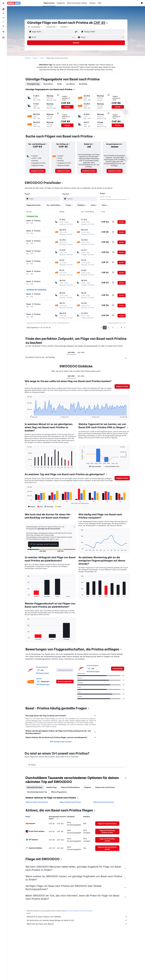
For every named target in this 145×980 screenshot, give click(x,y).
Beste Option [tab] (48, 84)
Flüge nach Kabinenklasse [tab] (70, 787)
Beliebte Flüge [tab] (52, 787)
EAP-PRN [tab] (71, 353)
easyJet (39, 678)
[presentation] (107, 23)
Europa (35, 58)
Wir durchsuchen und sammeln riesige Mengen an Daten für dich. (77, 920)
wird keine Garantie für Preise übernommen (79, 911)
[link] (38, 171)
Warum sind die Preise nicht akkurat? (77, 924)
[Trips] (3, 32)
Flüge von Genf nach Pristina (104, 802)
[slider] (128, 199)
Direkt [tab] (59, 84)
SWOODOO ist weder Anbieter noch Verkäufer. (77, 917)
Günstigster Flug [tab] (33, 84)
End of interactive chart (26, 416)
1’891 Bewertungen (43, 684)
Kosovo (42, 58)
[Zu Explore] (3, 26)
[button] (3, 3)
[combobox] (35, 27)
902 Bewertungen (42, 673)
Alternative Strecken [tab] (35, 787)
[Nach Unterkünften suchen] (3, 13)
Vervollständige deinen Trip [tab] (37, 792)
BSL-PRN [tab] (81, 353)
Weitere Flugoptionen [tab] (59, 792)
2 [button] (109, 327)
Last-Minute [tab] (70, 84)
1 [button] (105, 327)
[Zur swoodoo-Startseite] (14, 3)
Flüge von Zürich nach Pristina (37, 802)
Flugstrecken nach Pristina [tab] (105, 787)
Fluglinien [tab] (88, 787)
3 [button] (113, 327)
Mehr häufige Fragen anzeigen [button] (61, 742)
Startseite (28, 58)
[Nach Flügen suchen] (3, 9)
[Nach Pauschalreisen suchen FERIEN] (3, 22)
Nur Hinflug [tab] (83, 84)
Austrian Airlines (42, 667)
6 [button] (122, 327)
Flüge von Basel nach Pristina (70, 802)
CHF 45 (99, 23)
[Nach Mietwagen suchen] (3, 18)
